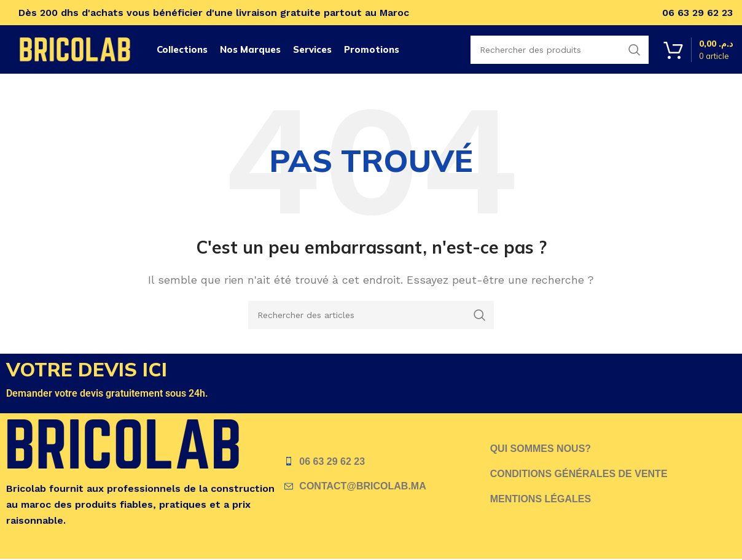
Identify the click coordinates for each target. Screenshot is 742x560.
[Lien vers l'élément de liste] (387, 462)
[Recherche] (371, 315)
